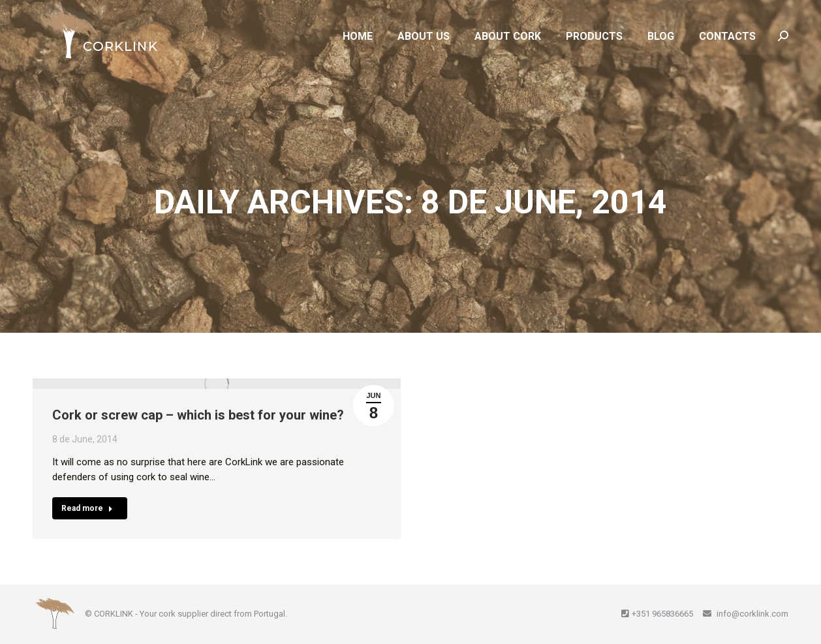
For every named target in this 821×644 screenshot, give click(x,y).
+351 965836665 (662, 614)
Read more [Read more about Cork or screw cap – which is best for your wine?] (87, 508)
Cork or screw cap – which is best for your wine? (198, 415)
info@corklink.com (751, 614)
